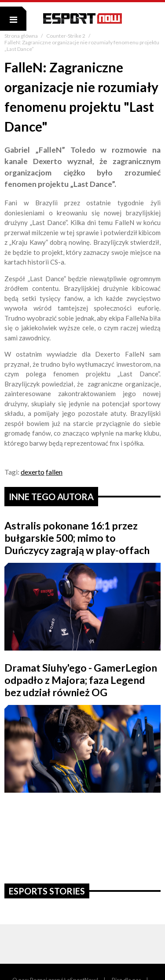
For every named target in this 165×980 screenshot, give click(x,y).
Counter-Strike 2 (66, 36)
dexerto (33, 472)
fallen (54, 472)
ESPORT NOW (82, 18)
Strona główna (22, 36)
